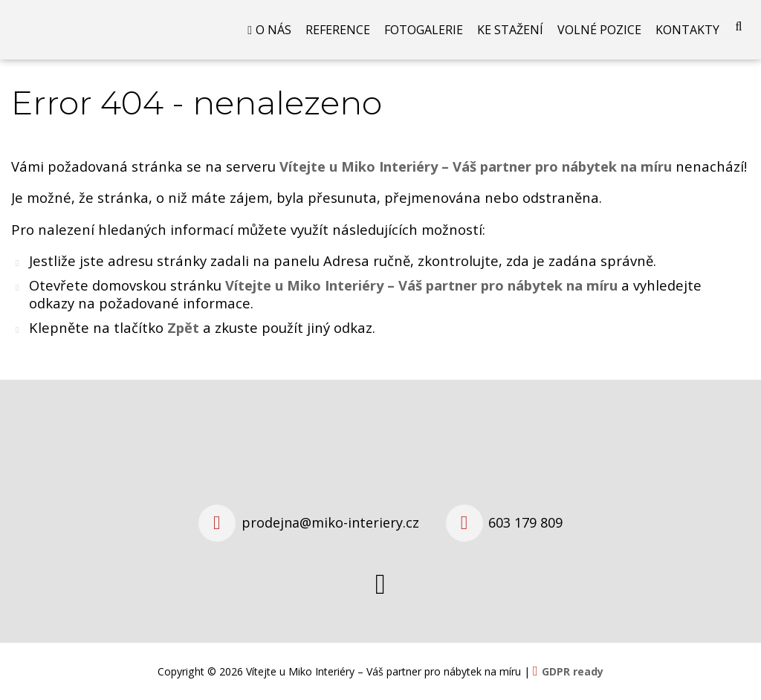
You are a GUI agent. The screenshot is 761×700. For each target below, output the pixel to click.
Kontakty (687, 30)
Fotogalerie (424, 30)
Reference (338, 30)
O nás (273, 30)
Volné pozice (599, 30)
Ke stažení (510, 30)
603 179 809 (525, 522)
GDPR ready (573, 671)
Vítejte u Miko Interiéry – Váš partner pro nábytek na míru (421, 285)
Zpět (183, 327)
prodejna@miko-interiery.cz (330, 522)
